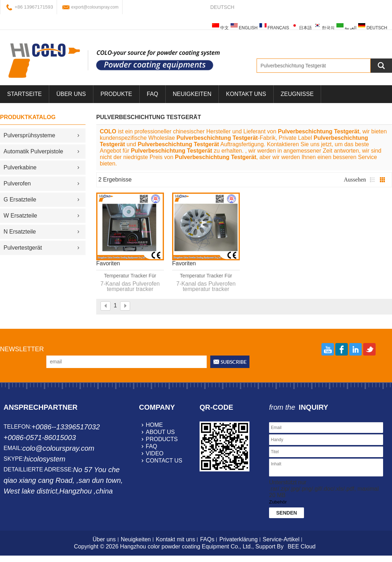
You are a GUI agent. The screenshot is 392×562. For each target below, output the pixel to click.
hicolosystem (45, 459)
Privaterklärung (238, 539)
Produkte (116, 94)
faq (151, 446)
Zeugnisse (297, 94)
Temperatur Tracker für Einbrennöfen (130, 276)
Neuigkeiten (192, 94)
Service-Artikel (281, 539)
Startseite (24, 94)
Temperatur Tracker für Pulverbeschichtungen (206, 276)
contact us (164, 461)
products (162, 439)
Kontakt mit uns (175, 539)
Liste (372, 180)
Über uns (104, 539)
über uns (71, 94)
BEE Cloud (301, 546)
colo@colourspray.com (58, 448)
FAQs (207, 539)
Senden (287, 513)
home (154, 425)
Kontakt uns (246, 94)
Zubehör (278, 502)
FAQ (153, 94)
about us (160, 432)
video (155, 453)
